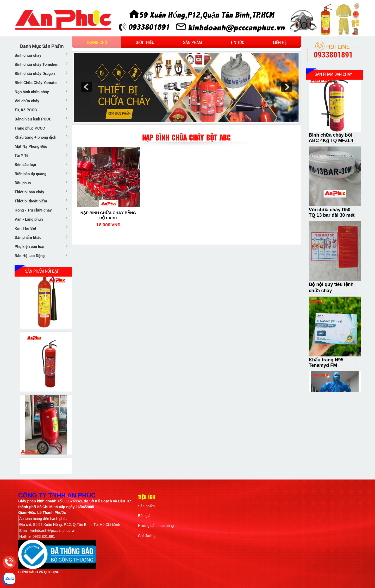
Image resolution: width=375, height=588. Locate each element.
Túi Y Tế (21, 155)
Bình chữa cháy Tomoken (36, 64)
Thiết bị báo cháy (29, 192)
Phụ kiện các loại (29, 246)
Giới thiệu (145, 42)
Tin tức (237, 42)
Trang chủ (97, 42)
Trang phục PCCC (30, 128)
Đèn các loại (25, 164)
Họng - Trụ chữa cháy (33, 210)
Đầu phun (23, 183)
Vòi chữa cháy (27, 101)
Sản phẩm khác (28, 237)
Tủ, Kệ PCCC (26, 110)
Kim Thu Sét (25, 228)
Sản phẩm (192, 42)
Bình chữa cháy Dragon (35, 73)
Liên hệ (280, 42)
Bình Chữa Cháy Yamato (36, 82)
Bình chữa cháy (28, 55)
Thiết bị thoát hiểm (31, 201)
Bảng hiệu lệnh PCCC (33, 119)
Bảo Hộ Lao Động (30, 255)
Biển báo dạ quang (30, 174)
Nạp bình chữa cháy (32, 92)
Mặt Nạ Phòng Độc (31, 146)
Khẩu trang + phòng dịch (35, 137)
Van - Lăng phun (29, 219)
